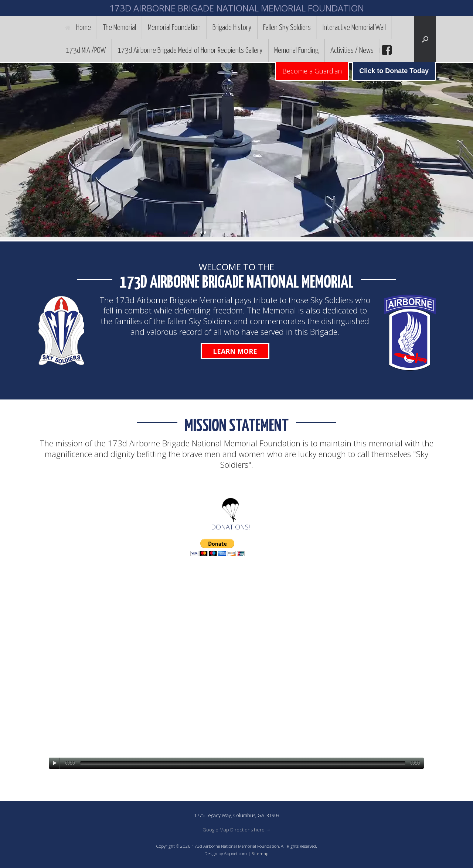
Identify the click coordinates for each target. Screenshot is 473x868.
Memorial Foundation (174, 28)
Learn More (235, 351)
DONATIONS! (230, 527)
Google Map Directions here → (236, 830)
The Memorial (119, 28)
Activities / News (352, 51)
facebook (386, 50)
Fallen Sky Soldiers (287, 28)
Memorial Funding (296, 51)
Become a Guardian (312, 71)
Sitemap (260, 853)
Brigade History (232, 28)
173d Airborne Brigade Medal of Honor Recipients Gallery (190, 51)
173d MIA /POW (86, 51)
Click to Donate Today (394, 71)
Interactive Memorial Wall (354, 28)
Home (78, 28)
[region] (236, 152)
